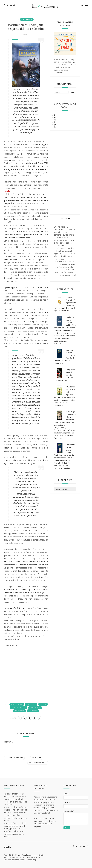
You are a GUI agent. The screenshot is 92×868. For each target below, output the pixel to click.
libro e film (35, 708)
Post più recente (14, 758)
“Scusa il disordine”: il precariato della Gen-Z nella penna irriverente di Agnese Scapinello (65, 304)
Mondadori (19, 711)
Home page (36, 758)
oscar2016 (33, 711)
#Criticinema (27, 19)
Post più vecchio (38, 763)
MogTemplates (24, 855)
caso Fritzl (8, 191)
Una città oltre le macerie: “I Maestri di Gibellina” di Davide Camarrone (64, 357)
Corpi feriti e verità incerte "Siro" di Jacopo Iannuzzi (64, 375)
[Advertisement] (65, 172)
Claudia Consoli (19, 708)
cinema (43, 704)
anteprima (31, 704)
